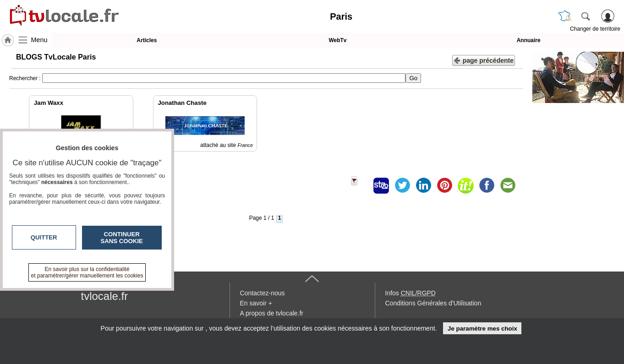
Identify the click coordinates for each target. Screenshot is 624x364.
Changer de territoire (595, 29)
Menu (39, 40)
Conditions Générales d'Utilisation (433, 303)
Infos (411, 293)
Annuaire (529, 40)
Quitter (44, 237)
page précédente (484, 60)
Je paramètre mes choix (482, 329)
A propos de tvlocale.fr (272, 313)
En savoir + (256, 303)
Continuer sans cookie (122, 238)
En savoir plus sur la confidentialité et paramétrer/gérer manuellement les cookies (87, 272)
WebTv (337, 40)
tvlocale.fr (105, 296)
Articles (147, 40)
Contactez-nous (263, 293)
